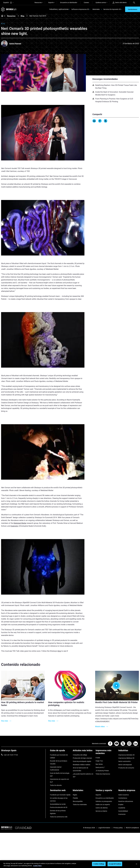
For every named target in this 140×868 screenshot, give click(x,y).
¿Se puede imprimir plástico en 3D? (83, 775)
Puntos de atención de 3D (59, 807)
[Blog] (27, 16)
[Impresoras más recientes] (106, 753)
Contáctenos (123, 798)
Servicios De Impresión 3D (112, 9)
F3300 (98, 758)
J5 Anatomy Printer (102, 771)
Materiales (96, 9)
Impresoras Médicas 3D (126, 758)
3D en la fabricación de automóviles (80, 769)
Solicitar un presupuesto (104, 801)
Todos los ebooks (56, 785)
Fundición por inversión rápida (60, 795)
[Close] (136, 864)
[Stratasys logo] (9, 9)
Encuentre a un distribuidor (105, 798)
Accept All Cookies (115, 864)
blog (59, 651)
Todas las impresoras (103, 774)
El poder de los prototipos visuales (59, 763)
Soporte (51, 3)
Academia (122, 808)
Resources (38, 3)
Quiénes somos (101, 3)
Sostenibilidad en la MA (58, 804)
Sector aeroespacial (125, 765)
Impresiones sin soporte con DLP (59, 781)
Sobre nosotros (124, 795)
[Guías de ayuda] (60, 751)
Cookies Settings (99, 864)
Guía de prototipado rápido (82, 762)
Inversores (122, 814)
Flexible (75, 798)
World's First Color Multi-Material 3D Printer (116, 703)
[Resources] (18, 16)
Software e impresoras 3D (80, 9)
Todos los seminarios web (59, 817)
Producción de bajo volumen (82, 758)
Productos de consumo (126, 768)
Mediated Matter (20, 523)
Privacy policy (118, 828)
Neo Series (99, 764)
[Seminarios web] (60, 791)
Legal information (104, 828)
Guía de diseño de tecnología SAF (60, 775)
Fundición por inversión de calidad (59, 757)
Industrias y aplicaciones (59, 9)
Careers (86, 3)
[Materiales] (83, 791)
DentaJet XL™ (100, 768)
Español (8, 3)
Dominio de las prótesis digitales (58, 812)
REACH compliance (132, 828)
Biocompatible (78, 801)
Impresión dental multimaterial (56, 769)
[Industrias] (129, 751)
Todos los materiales (80, 805)
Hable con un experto (103, 805)
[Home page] (1, 16)
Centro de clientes (102, 808)
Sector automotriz (124, 762)
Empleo (121, 805)
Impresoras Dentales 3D (126, 755)
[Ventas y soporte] (106, 791)
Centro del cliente (120, 3)
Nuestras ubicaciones (126, 801)
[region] (70, 864)
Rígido (75, 795)
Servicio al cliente (101, 811)
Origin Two (99, 761)
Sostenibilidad (123, 811)
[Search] (134, 3)
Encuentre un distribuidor (69, 3)
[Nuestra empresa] (129, 791)
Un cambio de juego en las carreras (59, 799)
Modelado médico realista (81, 765)
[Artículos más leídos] (83, 751)
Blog (22, 16)
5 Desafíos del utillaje (80, 755)
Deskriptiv (14, 526)
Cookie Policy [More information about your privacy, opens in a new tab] (37, 866)
